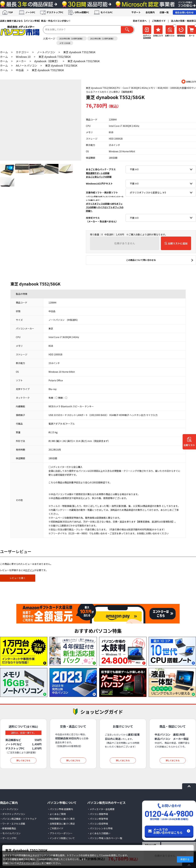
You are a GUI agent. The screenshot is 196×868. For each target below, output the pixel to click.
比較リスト (189, 445)
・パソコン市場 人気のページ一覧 (105, 838)
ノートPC (30, 12)
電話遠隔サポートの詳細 (98, 173)
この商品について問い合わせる (141, 260)
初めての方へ (140, 21)
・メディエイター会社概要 (101, 809)
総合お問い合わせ (184, 12)
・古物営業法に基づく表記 (61, 824)
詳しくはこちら (23, 760)
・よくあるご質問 (57, 814)
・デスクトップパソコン (13, 814)
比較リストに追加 (178, 243)
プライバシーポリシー (30, 863)
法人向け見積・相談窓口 (183, 21)
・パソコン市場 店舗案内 (60, 809)
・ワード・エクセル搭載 (13, 824)
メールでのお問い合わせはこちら (168, 831)
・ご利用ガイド (55, 828)
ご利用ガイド (159, 21)
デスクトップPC (55, 12)
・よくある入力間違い (99, 833)
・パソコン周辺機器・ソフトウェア (18, 819)
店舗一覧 (164, 12)
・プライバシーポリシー (60, 833)
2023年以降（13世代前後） (102, 38)
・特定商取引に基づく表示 (61, 819)
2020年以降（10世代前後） (72, 38)
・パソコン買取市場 (98, 814)
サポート (136, 12)
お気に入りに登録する (189, 82)
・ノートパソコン (9, 809)
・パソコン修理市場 (98, 819)
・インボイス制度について (61, 838)
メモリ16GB (65, 43)
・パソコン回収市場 (98, 824)
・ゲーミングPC (8, 838)
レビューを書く (18, 578)
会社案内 (150, 12)
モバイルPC (106, 12)
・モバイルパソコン (10, 833)
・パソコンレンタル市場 (100, 828)
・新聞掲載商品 (8, 828)
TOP (11, 12)
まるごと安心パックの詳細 (99, 177)
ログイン (30, 570)
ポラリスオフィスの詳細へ (99, 204)
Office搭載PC (82, 12)
